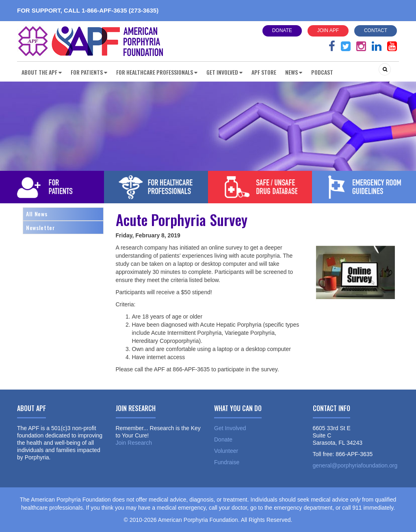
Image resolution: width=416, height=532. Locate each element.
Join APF (328, 30)
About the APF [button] (42, 72)
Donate (282, 30)
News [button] (294, 72)
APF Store (264, 72)
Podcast (322, 72)
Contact (376, 30)
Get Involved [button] (224, 72)
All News (37, 214)
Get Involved (230, 428)
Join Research (134, 443)
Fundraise (227, 462)
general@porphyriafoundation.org (355, 465)
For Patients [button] (89, 72)
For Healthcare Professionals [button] (157, 72)
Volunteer (226, 451)
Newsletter (41, 227)
